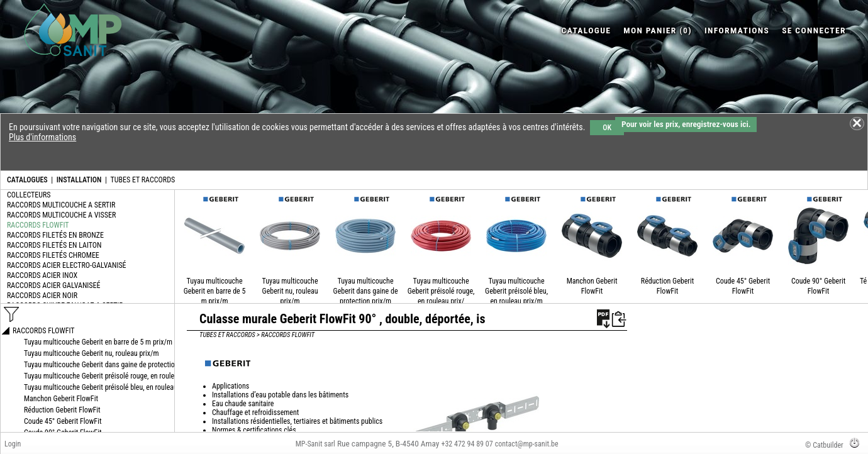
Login (13, 444)
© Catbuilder (824, 445)
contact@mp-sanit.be (527, 444)
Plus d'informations (42, 137)
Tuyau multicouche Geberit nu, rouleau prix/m (290, 291)
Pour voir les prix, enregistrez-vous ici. (686, 124)
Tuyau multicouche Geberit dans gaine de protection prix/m (366, 291)
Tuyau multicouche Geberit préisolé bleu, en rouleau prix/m (516, 291)
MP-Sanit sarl (315, 444)
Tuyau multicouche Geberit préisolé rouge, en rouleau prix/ (441, 291)
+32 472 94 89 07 (467, 444)
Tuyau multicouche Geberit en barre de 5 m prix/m (215, 291)
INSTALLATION (79, 180)
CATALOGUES (27, 180)
